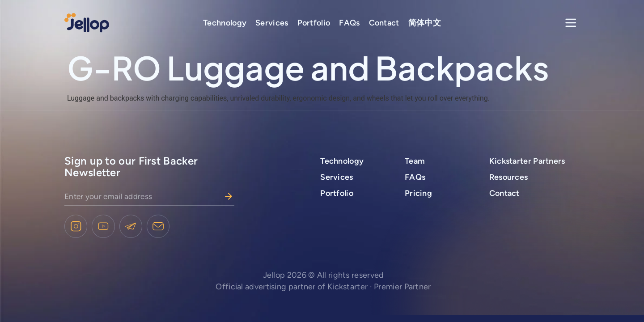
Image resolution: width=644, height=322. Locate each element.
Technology (225, 23)
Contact (384, 23)
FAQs (349, 23)
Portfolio (314, 23)
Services (272, 23)
